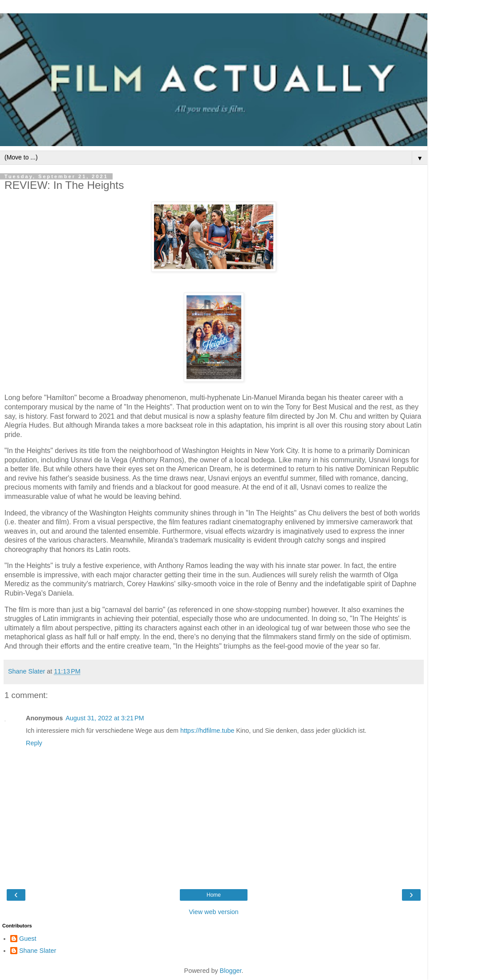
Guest (28, 939)
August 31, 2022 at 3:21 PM (105, 718)
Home (214, 895)
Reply (34, 743)
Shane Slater (38, 951)
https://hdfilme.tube (207, 731)
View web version (214, 912)
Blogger (231, 971)
